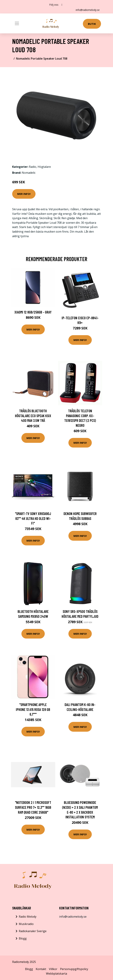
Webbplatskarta (56, 974)
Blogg (23, 938)
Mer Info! (24, 194)
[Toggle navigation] (17, 23)
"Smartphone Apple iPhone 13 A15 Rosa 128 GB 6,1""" (33, 709)
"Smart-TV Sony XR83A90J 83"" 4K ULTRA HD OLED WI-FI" (33, 518)
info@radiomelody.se (88, 10)
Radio (33, 167)
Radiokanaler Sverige (33, 931)
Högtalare (44, 167)
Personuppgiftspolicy (74, 969)
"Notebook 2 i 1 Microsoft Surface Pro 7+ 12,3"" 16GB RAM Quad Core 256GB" (33, 807)
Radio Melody (28, 917)
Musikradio (26, 924)
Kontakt (41, 969)
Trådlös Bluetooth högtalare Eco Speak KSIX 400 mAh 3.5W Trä (33, 416)
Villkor (53, 969)
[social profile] (62, 5)
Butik (92, 24)
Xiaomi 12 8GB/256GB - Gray (33, 312)
